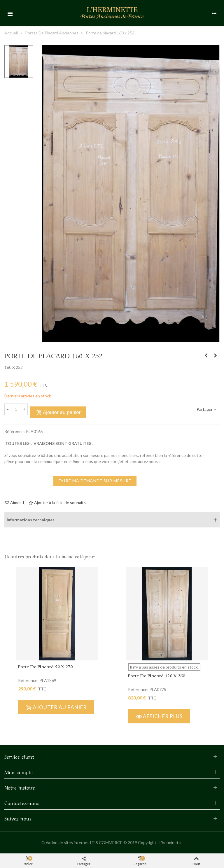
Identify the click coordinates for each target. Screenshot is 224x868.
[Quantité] (16, 409)
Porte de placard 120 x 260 (156, 675)
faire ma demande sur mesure (95, 481)
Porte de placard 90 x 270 (45, 666)
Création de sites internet (65, 842)
